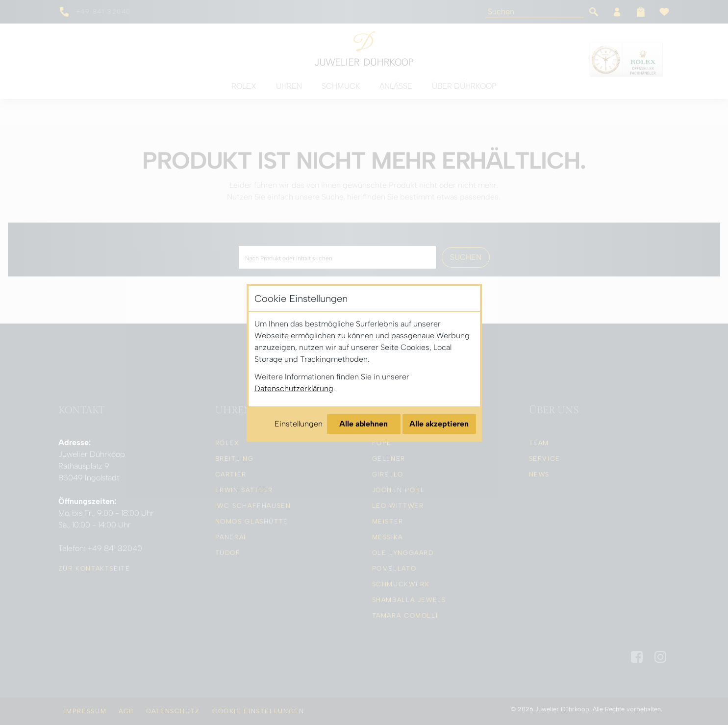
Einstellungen (299, 424)
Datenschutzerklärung (294, 388)
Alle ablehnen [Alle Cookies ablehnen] (364, 424)
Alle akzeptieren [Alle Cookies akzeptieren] (439, 424)
